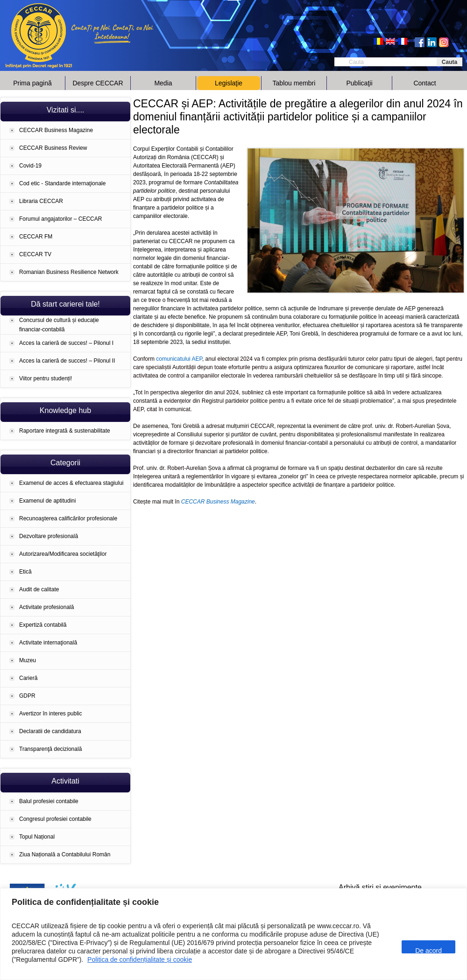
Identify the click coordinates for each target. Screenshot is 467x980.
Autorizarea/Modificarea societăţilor (63, 554)
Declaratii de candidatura (50, 731)
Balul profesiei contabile (49, 801)
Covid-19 (30, 166)
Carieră (28, 678)
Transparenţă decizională (50, 749)
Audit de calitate (39, 589)
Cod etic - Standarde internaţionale (62, 183)
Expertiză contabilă (43, 625)
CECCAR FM (36, 237)
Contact (425, 83)
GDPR (27, 696)
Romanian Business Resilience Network (69, 272)
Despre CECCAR (98, 83)
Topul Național (37, 837)
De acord (428, 950)
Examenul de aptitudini (47, 501)
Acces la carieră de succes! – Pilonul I (66, 343)
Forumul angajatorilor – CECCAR (60, 219)
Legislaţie (229, 83)
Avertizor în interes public (51, 714)
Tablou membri (294, 83)
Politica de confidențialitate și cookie (140, 959)
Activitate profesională (46, 607)
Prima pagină (32, 83)
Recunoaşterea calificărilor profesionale (68, 518)
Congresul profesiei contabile (55, 819)
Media (163, 83)
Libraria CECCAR (41, 201)
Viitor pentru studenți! (46, 378)
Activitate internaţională (48, 643)
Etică (25, 572)
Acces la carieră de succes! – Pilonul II (67, 361)
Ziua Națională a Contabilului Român (65, 854)
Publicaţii (359, 83)
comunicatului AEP (179, 359)
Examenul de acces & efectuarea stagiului (71, 483)
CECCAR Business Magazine (56, 130)
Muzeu (28, 660)
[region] (233, 934)
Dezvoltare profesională (49, 536)
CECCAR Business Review (53, 148)
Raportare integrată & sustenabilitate (65, 431)
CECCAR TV (35, 254)
